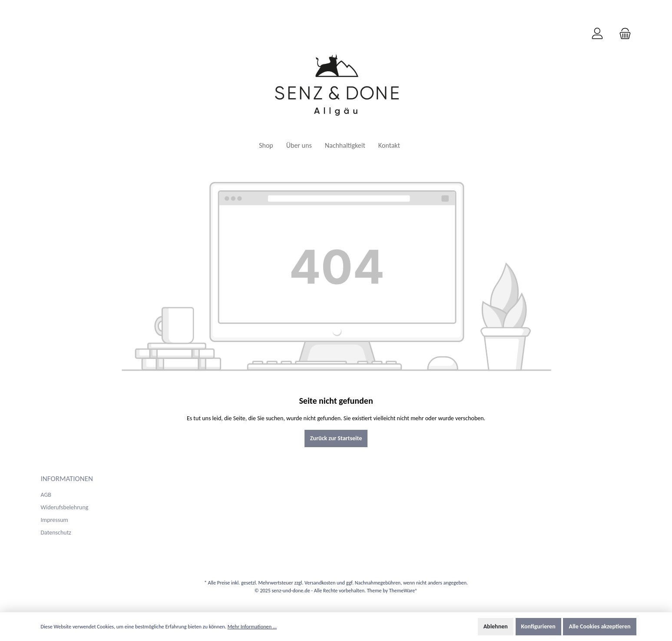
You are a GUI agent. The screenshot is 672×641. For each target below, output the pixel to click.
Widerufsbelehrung (65, 507)
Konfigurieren (538, 626)
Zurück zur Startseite (336, 438)
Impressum (55, 520)
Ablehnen (496, 626)
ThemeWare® (404, 591)
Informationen (67, 479)
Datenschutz (56, 533)
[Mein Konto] (597, 34)
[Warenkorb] (622, 34)
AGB (46, 495)
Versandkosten (320, 583)
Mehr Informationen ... (252, 626)
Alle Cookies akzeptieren (599, 626)
